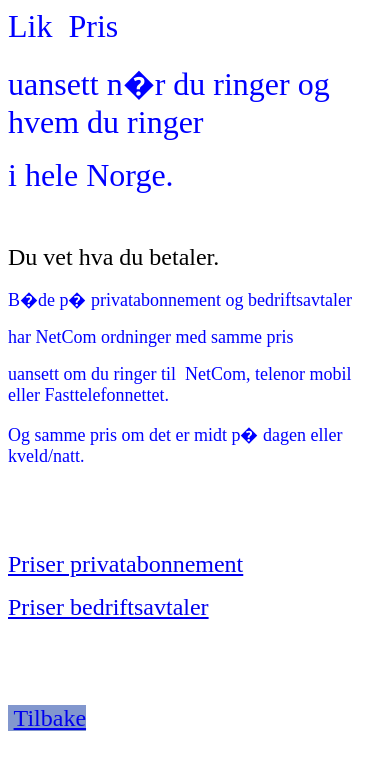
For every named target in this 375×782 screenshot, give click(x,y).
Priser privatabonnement (125, 564)
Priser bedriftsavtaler (108, 607)
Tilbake (50, 718)
